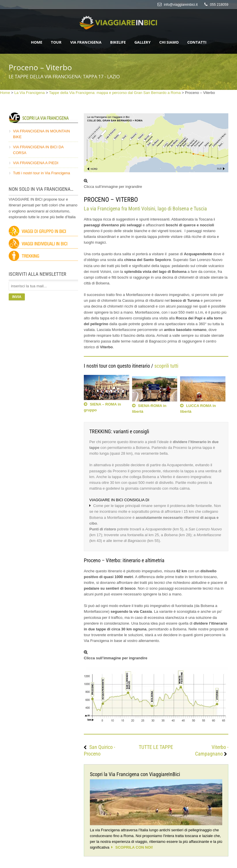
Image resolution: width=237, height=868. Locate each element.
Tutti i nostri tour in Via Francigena (41, 173)
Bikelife (118, 42)
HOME (37, 42)
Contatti (197, 42)
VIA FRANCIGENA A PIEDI (36, 163)
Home (5, 93)
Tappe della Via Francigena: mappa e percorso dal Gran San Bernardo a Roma (115, 93)
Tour (56, 42)
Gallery (142, 42)
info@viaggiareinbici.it (181, 5)
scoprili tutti (166, 366)
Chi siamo (169, 42)
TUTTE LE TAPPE (156, 747)
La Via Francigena (30, 93)
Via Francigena (86, 42)
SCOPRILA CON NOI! (134, 847)
